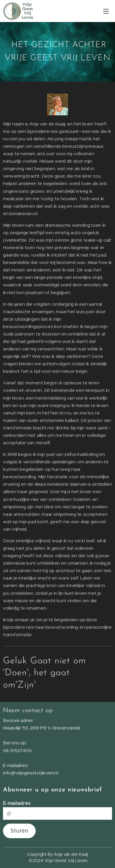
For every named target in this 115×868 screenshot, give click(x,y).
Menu (106, 11)
